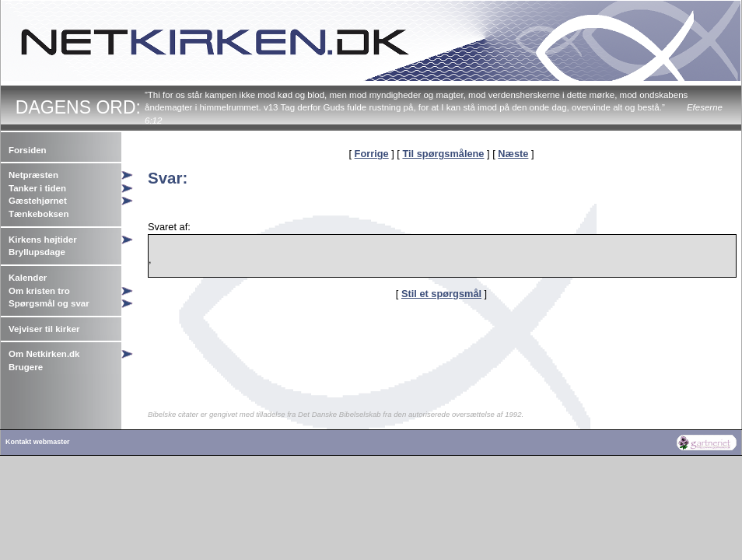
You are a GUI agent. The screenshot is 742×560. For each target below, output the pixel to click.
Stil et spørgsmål (441, 294)
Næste (513, 154)
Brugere (26, 367)
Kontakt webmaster (38, 442)
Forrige (372, 154)
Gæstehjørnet (38, 201)
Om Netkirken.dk (44, 354)
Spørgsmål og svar (49, 303)
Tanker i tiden (37, 188)
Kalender (28, 278)
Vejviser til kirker (44, 329)
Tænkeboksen (38, 214)
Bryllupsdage (37, 252)
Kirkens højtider (43, 240)
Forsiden (28, 150)
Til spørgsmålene (443, 154)
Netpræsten (33, 175)
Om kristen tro (39, 291)
